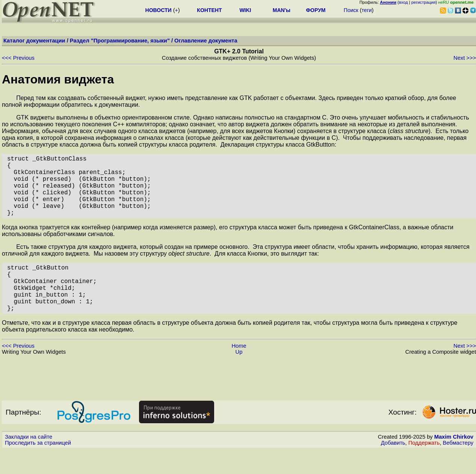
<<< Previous (18, 58)
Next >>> (465, 58)
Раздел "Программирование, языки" (120, 41)
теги (367, 10)
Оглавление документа (206, 41)
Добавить (393, 467)
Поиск (351, 10)
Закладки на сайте (29, 461)
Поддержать (424, 467)
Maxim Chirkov (454, 461)
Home (239, 370)
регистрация (424, 2)
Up (239, 376)
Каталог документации (34, 41)
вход (403, 2)
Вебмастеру (458, 467)
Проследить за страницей (38, 467)
